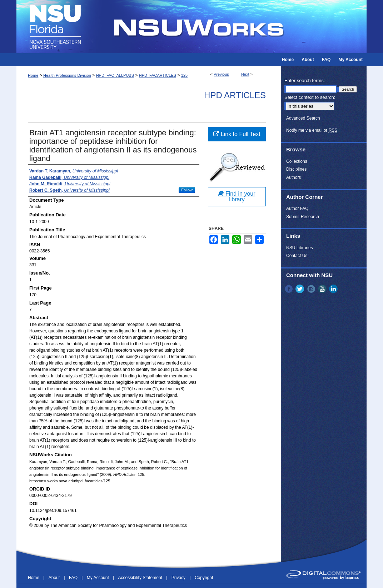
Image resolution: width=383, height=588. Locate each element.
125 (184, 75)
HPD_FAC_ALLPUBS (115, 75)
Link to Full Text (237, 134)
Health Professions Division (67, 75)
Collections (297, 161)
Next (245, 74)
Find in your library (237, 197)
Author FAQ (297, 208)
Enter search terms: (305, 81)
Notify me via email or (312, 130)
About (55, 578)
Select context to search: (310, 97)
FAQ (74, 578)
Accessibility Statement (141, 578)
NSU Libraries (300, 248)
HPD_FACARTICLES (158, 75)
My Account (98, 578)
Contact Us (297, 256)
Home (33, 75)
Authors (294, 177)
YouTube (323, 289)
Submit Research (303, 217)
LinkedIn (334, 289)
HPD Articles (235, 95)
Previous (221, 74)
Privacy (179, 578)
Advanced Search (303, 118)
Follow (187, 190)
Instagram (312, 289)
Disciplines (296, 169)
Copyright (204, 578)
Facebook (289, 289)
